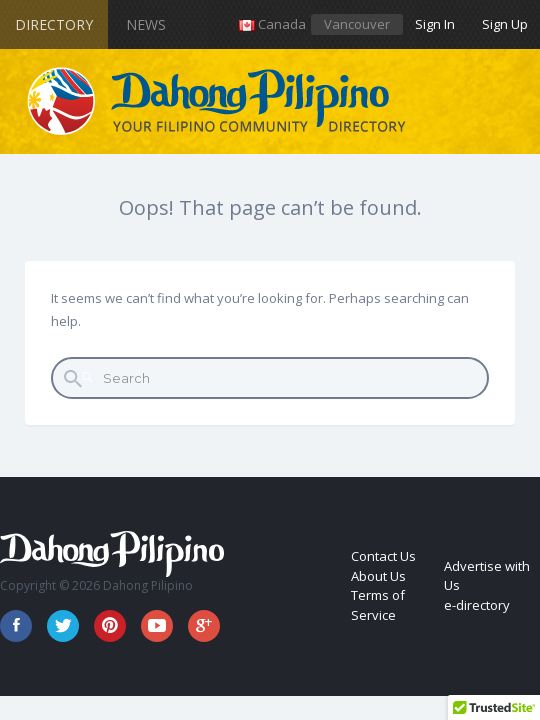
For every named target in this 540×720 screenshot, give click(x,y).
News (146, 24)
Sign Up (505, 24)
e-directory (477, 605)
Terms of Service (378, 605)
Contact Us (383, 556)
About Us (378, 576)
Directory (54, 24)
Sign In (435, 24)
